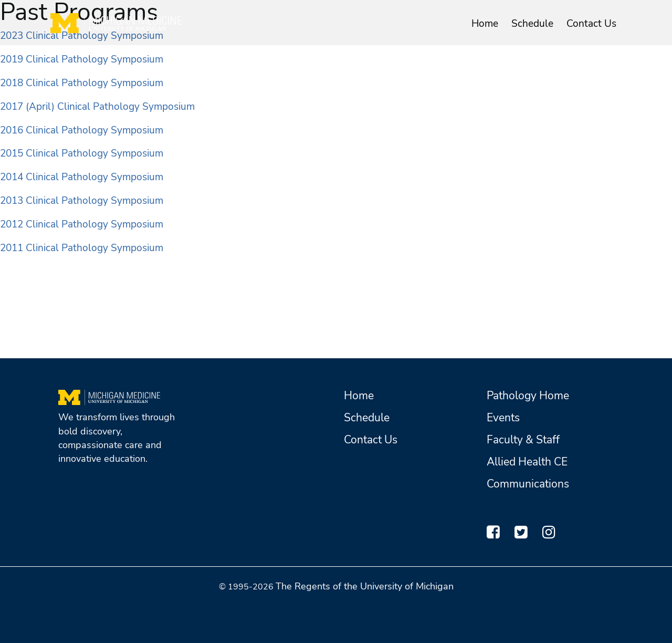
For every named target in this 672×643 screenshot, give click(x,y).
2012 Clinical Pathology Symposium (82, 224)
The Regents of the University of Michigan (365, 586)
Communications (528, 484)
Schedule (532, 24)
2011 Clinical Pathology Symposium (82, 248)
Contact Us (591, 24)
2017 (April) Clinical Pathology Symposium (97, 107)
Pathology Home (528, 396)
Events (503, 418)
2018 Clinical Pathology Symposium (82, 83)
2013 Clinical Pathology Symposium (82, 201)
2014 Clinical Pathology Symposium (82, 177)
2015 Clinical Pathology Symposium (82, 153)
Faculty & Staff (523, 440)
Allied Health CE (527, 462)
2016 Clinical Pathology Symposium (82, 130)
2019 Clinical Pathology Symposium (82, 59)
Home (485, 24)
